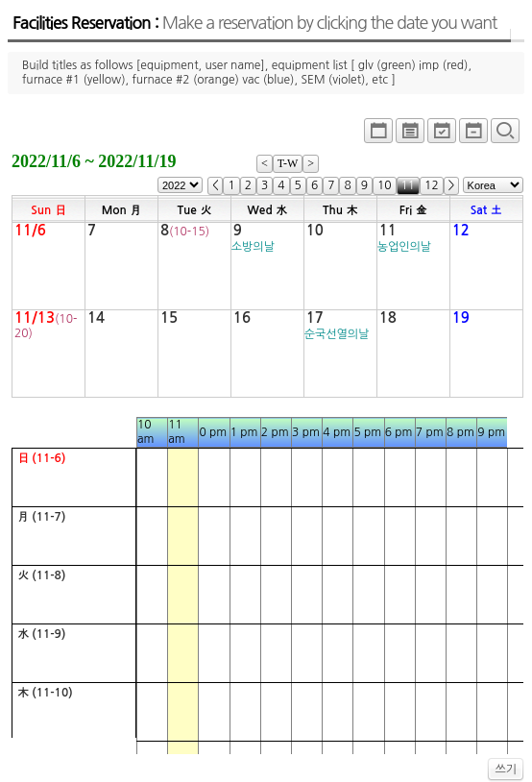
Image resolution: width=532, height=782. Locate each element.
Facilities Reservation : (254, 23)
